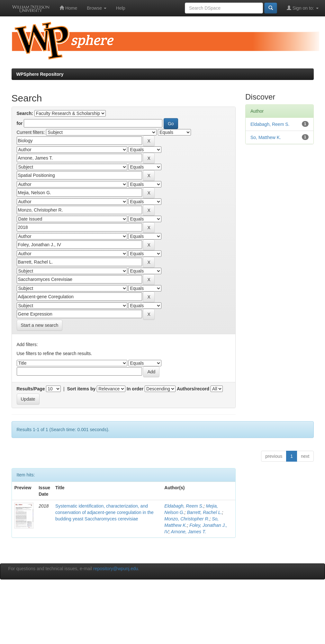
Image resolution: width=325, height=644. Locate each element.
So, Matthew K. (266, 137)
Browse (97, 8)
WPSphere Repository (40, 74)
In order (135, 389)
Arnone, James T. (189, 532)
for (20, 123)
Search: (25, 113)
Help (121, 8)
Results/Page (31, 389)
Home (68, 8)
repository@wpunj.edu (116, 569)
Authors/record (193, 389)
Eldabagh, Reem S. (184, 506)
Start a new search (40, 325)
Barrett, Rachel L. (204, 512)
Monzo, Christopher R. (187, 519)
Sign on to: (303, 8)
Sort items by (81, 389)
